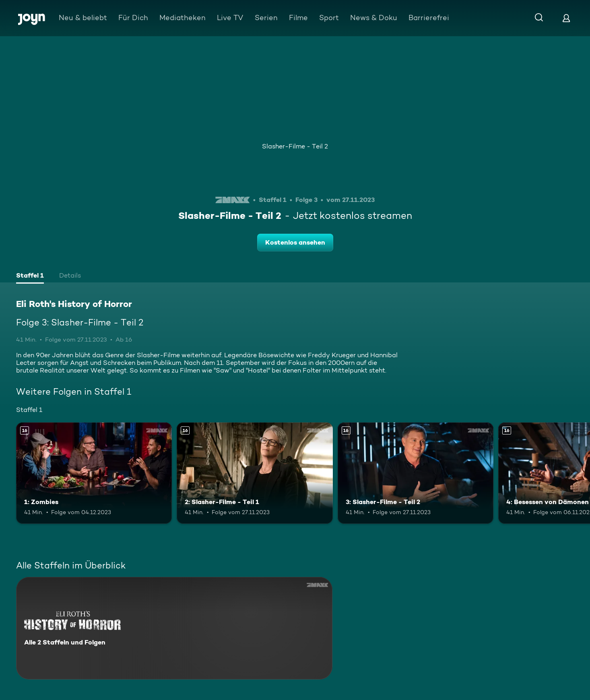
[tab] (30, 276)
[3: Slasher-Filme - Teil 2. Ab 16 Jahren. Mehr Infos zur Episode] (416, 473)
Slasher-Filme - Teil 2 (295, 146)
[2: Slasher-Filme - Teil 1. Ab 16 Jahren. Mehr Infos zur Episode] (255, 473)
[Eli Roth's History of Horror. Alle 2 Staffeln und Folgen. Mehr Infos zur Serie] (174, 628)
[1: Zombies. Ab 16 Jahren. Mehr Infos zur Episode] (94, 473)
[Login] (566, 18)
